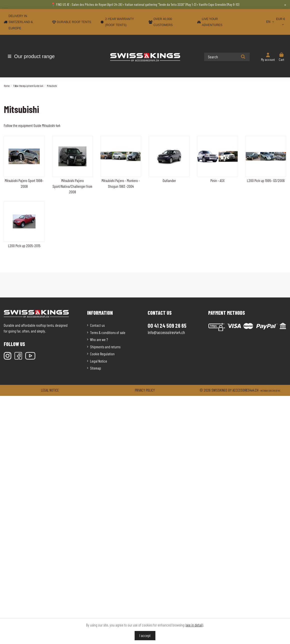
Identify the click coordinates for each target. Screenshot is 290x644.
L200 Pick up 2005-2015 (24, 246)
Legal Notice (99, 361)
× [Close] (285, 5)
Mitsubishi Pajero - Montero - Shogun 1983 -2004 (121, 183)
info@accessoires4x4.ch (166, 332)
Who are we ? (99, 340)
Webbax (264, 391)
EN (271, 22)
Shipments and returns (105, 347)
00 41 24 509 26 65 (167, 326)
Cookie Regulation (102, 354)
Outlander (169, 181)
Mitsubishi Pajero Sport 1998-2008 (24, 183)
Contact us (97, 325)
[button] (33, 56)
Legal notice (50, 390)
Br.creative (275, 391)
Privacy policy (145, 390)
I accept (145, 635)
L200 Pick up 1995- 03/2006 (266, 181)
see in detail (194, 625)
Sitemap (96, 368)
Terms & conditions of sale (108, 333)
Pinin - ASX (218, 181)
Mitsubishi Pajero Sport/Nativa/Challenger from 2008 (72, 186)
